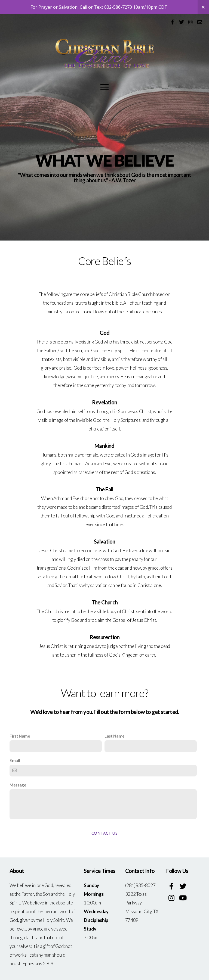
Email (15, 760)
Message (18, 785)
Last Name (115, 736)
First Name (20, 736)
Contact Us (104, 833)
